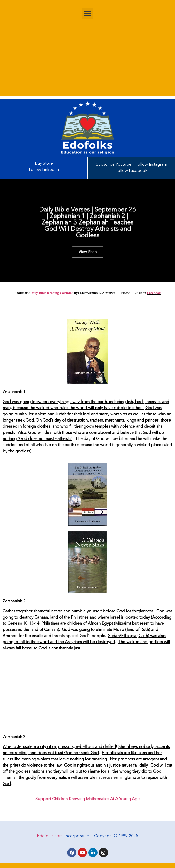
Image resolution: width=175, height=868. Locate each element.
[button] (88, 13)
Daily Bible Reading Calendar (52, 293)
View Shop (88, 254)
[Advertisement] (87, 60)
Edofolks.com (50, 836)
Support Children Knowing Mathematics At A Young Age (87, 799)
